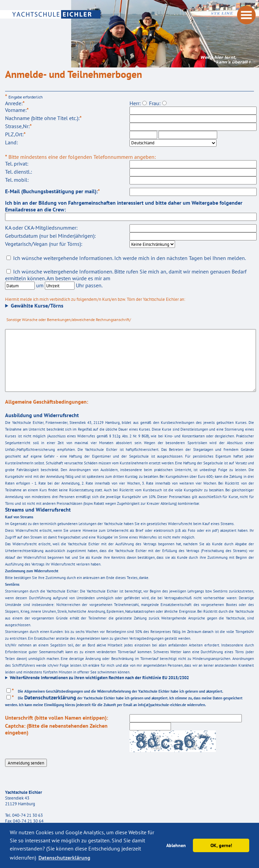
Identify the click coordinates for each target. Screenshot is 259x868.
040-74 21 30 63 (27, 815)
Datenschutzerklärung (50, 697)
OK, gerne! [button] (221, 845)
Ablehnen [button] (176, 845)
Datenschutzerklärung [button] (64, 858)
